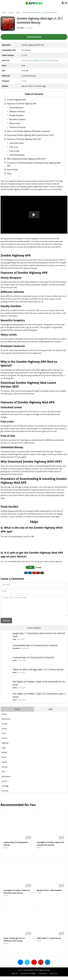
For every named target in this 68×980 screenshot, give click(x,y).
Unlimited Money (17, 155)
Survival (5, 794)
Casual (4, 742)
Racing (4, 770)
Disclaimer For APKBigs (28, 977)
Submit (6, 624)
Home (4, 12)
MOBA (4, 756)
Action (18, 12)
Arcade (5, 727)
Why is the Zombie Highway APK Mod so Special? (28, 131)
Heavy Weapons (16, 108)
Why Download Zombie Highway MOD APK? (26, 159)
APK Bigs (20, 28)
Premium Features (18, 127)
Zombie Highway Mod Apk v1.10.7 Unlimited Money (40, 12)
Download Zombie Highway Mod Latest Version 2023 (30, 135)
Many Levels (15, 123)
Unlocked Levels (16, 143)
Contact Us (53, 977)
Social (15, 676)
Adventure (6, 722)
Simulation (16, 652)
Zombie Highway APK (16, 100)
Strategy (5, 789)
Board (4, 732)
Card (4, 737)
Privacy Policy (43, 977)
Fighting (5, 746)
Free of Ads (14, 151)
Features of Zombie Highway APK (22, 104)
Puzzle (4, 766)
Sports (4, 785)
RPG (3, 775)
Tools (14, 643)
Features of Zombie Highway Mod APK (24, 139)
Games (11, 12)
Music (4, 761)
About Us (15, 977)
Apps (51, 713)
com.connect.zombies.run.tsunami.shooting (40, 60)
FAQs (9, 174)
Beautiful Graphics (17, 119)
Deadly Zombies (16, 115)
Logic (4, 751)
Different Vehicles (17, 111)
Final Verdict (12, 170)
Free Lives (14, 147)
